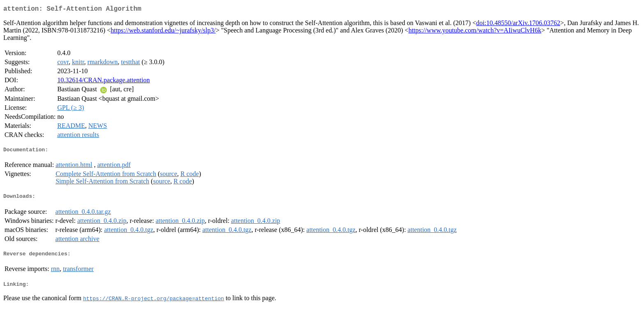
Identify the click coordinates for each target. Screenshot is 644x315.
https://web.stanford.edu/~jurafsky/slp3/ (163, 32)
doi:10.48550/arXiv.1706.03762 (518, 24)
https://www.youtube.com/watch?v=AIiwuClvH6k (475, 32)
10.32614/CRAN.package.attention (103, 82)
